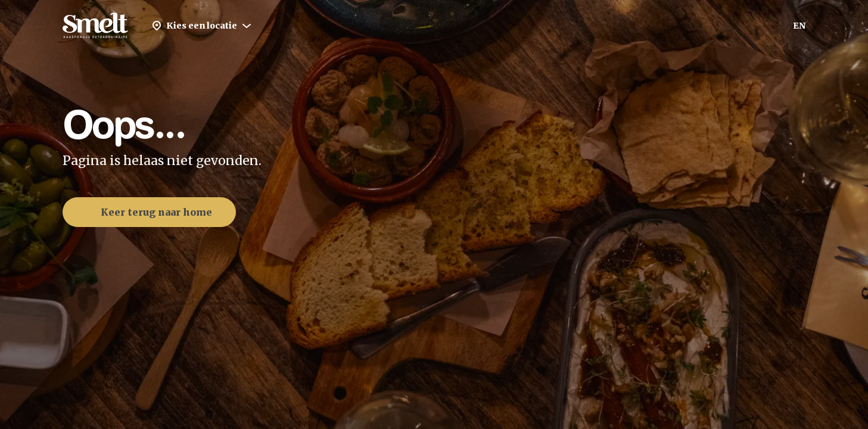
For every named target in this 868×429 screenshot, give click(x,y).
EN (799, 26)
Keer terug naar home (147, 212)
